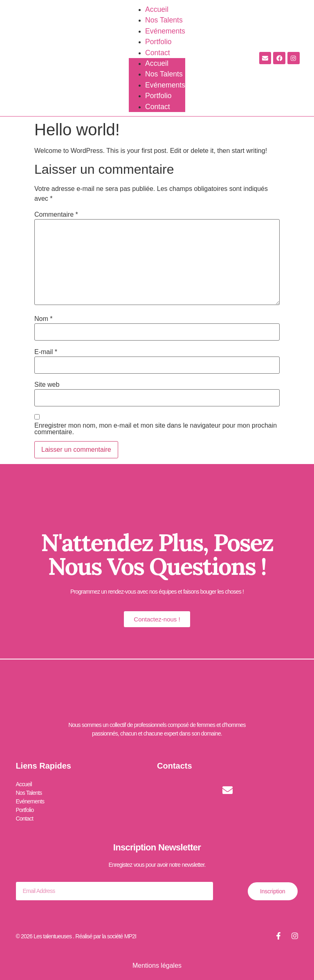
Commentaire (56, 215)
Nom (43, 319)
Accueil (157, 9)
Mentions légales (157, 965)
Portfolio (158, 42)
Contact (158, 53)
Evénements (165, 31)
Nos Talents (164, 20)
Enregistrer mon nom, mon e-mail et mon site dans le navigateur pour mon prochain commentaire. (156, 429)
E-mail (46, 352)
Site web (47, 385)
